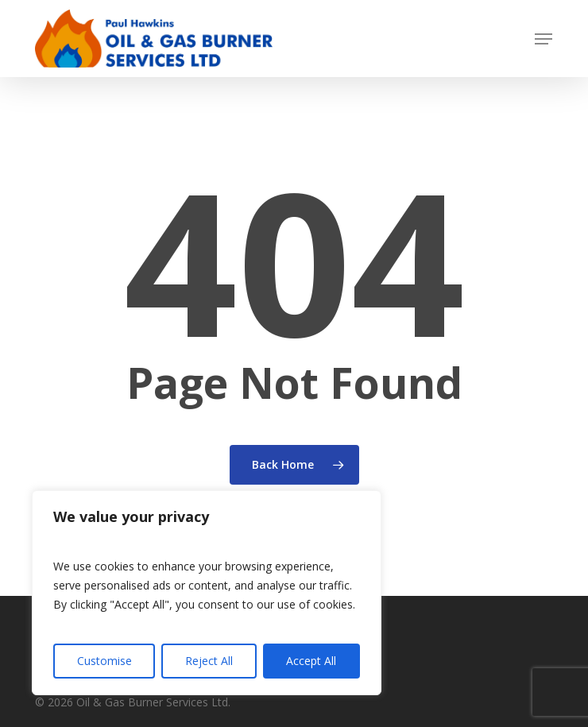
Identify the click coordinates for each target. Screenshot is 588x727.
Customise (104, 661)
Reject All (209, 661)
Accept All (311, 661)
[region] (207, 593)
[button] (544, 39)
